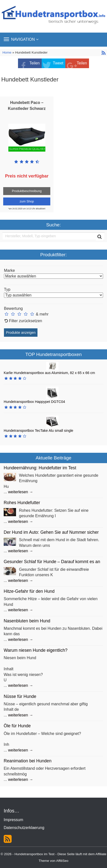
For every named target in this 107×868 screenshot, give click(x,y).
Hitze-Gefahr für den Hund (29, 591)
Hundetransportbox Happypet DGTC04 (34, 402)
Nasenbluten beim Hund (27, 621)
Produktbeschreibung (27, 191)
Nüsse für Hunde (20, 696)
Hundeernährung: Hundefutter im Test (40, 468)
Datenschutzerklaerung (24, 828)
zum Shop (27, 201)
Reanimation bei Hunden (28, 761)
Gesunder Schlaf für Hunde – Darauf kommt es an (52, 562)
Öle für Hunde (17, 726)
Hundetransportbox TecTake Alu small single (38, 431)
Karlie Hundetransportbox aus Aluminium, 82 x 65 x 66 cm (49, 373)
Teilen (35, 63)
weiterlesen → (21, 492)
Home (7, 52)
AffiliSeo (62, 861)
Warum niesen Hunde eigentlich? (36, 650)
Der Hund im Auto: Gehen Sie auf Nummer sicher (51, 532)
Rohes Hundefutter (22, 503)
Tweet (58, 63)
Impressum (13, 820)
